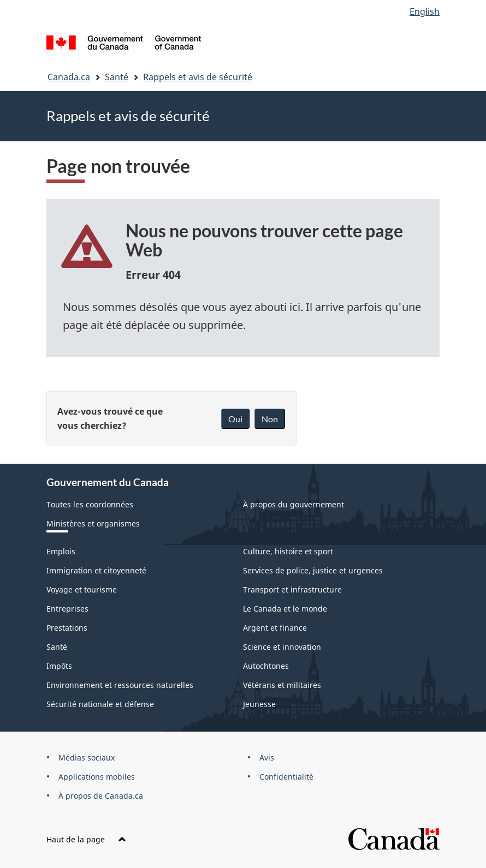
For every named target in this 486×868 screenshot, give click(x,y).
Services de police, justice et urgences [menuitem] (313, 570)
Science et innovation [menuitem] (282, 647)
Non (270, 419)
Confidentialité (286, 777)
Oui (235, 419)
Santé (117, 77)
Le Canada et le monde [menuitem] (285, 609)
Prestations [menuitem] (67, 628)
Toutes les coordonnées (90, 504)
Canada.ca (69, 77)
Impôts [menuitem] (59, 666)
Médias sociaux (87, 758)
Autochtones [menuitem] (266, 666)
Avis (267, 758)
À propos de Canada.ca (101, 796)
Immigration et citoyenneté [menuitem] (96, 570)
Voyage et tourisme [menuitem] (82, 589)
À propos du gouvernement (294, 504)
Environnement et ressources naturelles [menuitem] (120, 685)
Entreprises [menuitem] (67, 609)
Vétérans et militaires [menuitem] (282, 685)
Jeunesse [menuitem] (259, 704)
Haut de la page (86, 839)
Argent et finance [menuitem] (275, 628)
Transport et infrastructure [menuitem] (292, 589)
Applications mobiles (97, 777)
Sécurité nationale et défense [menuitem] (100, 704)
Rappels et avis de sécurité (198, 77)
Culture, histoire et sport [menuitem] (288, 551)
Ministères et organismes (93, 523)
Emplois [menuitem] (61, 551)
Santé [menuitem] (57, 647)
